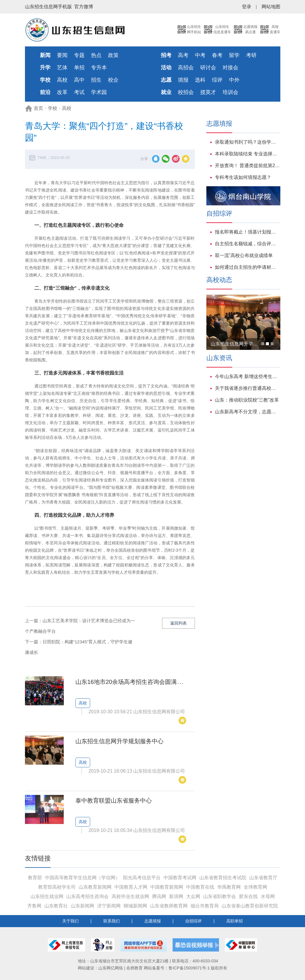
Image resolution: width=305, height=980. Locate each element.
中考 (200, 55)
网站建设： (88, 968)
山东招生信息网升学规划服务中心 (119, 741)
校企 (113, 80)
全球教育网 (255, 887)
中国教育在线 (200, 887)
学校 (53, 108)
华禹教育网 (229, 887)
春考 (217, 55)
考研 (251, 55)
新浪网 (176, 896)
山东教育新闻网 (95, 887)
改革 (62, 92)
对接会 (230, 68)
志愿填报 (153, 921)
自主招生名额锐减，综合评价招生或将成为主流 (248, 244)
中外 (234, 80)
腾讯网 (159, 896)
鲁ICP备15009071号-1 (189, 968)
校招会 (186, 92)
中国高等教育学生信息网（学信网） (82, 878)
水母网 (268, 896)
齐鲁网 (34, 906)
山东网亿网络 (111, 968)
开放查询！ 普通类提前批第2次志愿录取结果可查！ (248, 166)
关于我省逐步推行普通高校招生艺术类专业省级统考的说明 (248, 388)
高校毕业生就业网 (130, 896)
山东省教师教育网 (169, 906)
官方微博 (84, 7)
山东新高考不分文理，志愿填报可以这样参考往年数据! (248, 412)
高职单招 (235, 921)
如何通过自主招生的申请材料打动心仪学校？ (248, 267)
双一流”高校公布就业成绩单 (244, 255)
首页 (38, 108)
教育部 (35, 878)
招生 (96, 80)
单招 (79, 68)
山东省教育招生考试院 (223, 878)
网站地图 (271, 7)
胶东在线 (248, 896)
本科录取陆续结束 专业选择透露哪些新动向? (248, 154)
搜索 (170, 29)
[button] (263, 344)
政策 (113, 55)
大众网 (193, 896)
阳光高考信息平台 (142, 878)
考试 (79, 92)
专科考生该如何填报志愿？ (243, 177)
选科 (200, 80)
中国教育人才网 (131, 887)
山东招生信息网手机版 (48, 7)
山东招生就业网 (47, 896)
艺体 (62, 68)
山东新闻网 (82, 906)
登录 (247, 7)
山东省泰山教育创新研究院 (250, 906)
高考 (183, 55)
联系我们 (112, 921)
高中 (79, 80)
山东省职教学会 (220, 896)
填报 (183, 80)
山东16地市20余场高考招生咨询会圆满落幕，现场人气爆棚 (152, 682)
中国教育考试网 (180, 878)
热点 (96, 55)
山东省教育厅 (263, 878)
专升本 (99, 68)
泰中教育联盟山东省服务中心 (114, 801)
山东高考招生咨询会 (87, 896)
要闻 (62, 55)
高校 (62, 80)
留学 (234, 55)
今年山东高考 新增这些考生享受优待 (248, 376)
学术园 (99, 92)
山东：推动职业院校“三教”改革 (247, 400)
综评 (217, 80)
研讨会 (208, 68)
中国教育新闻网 (167, 887)
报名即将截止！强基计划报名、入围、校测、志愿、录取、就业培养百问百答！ (248, 232)
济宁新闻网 (109, 906)
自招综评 (193, 921)
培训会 (230, 92)
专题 (79, 55)
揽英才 (208, 92)
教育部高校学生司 (57, 887)
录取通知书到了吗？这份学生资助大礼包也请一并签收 (248, 142)
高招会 (186, 68)
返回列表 (178, 623)
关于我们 (70, 921)
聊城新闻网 (135, 906)
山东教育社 (56, 906)
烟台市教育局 (205, 906)
